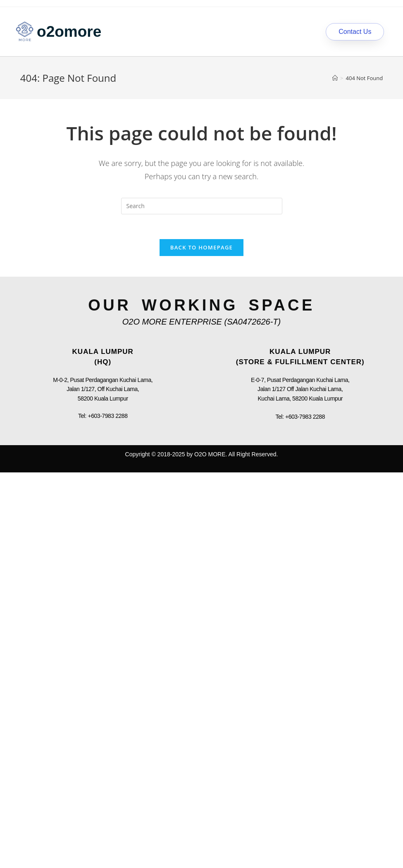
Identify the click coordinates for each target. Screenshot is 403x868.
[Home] (335, 78)
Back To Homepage (201, 247)
